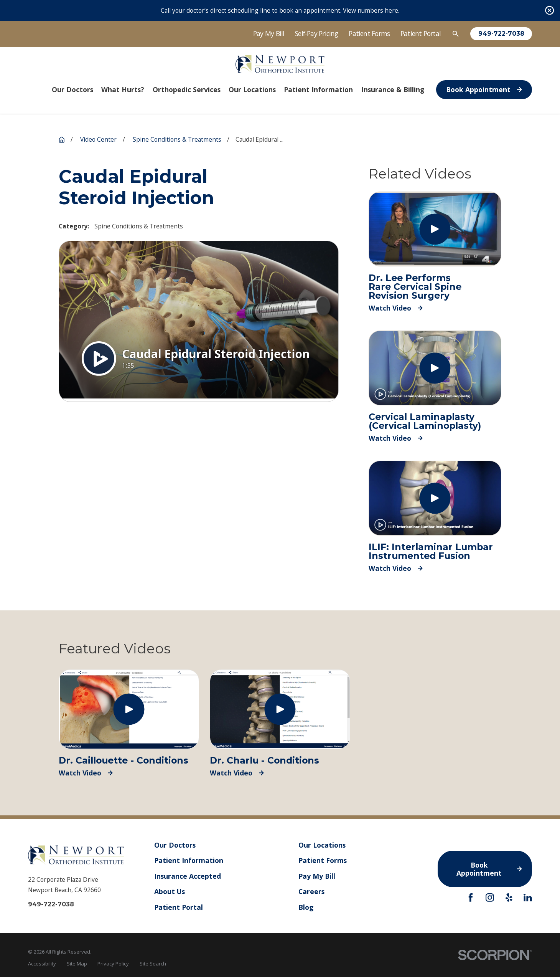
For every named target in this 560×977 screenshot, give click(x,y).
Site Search (153, 964)
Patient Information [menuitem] (318, 89)
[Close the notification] (549, 10)
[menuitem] (42, 964)
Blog (306, 907)
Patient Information (189, 860)
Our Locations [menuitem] (252, 89)
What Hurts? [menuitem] (123, 89)
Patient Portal (421, 33)
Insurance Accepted (188, 876)
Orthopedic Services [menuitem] (187, 89)
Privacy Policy (113, 964)
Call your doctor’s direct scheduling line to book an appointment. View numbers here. (280, 10)
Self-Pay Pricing (317, 33)
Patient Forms (369, 33)
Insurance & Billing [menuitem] (393, 89)
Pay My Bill (269, 33)
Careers (311, 891)
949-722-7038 (501, 34)
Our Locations (322, 845)
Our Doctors (175, 845)
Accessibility (42, 964)
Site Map (77, 964)
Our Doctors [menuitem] (72, 89)
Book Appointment (484, 89)
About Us (170, 891)
